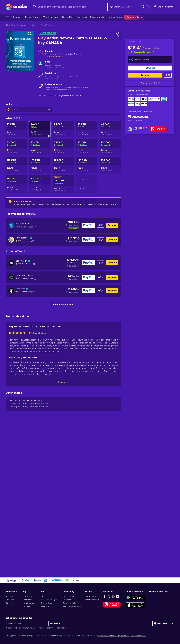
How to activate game (50, 600)
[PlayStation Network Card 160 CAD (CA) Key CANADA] (16, 184)
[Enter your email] (27, 623)
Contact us (10, 600)
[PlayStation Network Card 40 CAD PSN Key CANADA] (110, 129)
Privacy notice (43, 628)
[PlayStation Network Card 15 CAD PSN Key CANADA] (16, 129)
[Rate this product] (18, 480)
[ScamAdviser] (139, 117)
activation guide (57, 68)
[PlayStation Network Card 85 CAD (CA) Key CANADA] (87, 147)
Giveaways (67, 600)
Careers (9, 603)
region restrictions (58, 57)
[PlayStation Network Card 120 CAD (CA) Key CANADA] (40, 165)
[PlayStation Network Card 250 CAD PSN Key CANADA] (63, 184)
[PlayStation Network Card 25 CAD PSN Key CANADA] (63, 129)
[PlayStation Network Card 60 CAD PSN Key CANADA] (40, 147)
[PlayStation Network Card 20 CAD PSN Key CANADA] (40, 129)
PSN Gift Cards (46, 25)
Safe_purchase (22, 238)
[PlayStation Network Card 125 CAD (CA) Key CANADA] (63, 165)
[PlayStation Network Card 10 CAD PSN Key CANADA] (87, 184)
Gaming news (68, 596)
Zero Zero (20, 289)
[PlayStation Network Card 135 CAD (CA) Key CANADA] (87, 165)
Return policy (46, 607)
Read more (63, 529)
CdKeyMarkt (21, 261)
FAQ (42, 596)
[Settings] (120, 7)
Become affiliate (69, 603)
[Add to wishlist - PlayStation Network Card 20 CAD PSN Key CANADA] (118, 36)
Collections (27, 600)
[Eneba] (17, 7)
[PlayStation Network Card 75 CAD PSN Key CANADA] (63, 147)
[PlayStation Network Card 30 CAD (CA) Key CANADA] (87, 129)
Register (169, 7)
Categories (24, 25)
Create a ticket (46, 603)
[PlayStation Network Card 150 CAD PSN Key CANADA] (110, 165)
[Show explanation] (33, 241)
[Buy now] (150, 68)
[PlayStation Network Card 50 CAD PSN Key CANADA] (16, 147)
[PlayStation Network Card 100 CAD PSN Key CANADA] (110, 147)
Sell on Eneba (90, 596)
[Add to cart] (168, 75)
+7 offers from (150, 83)
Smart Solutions (23, 276)
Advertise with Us (92, 600)
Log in (158, 7)
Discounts (27, 607)
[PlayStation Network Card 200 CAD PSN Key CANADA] (40, 184)
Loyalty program (30, 603)
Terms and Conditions (107, 636)
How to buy (27, 596)
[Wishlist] (143, 7)
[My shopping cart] (149, 7)
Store (13, 25)
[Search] (69, 7)
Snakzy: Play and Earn (72, 607)
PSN (34, 25)
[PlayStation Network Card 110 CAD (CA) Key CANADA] (16, 165)
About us (9, 596)
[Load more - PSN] (40, 64)
